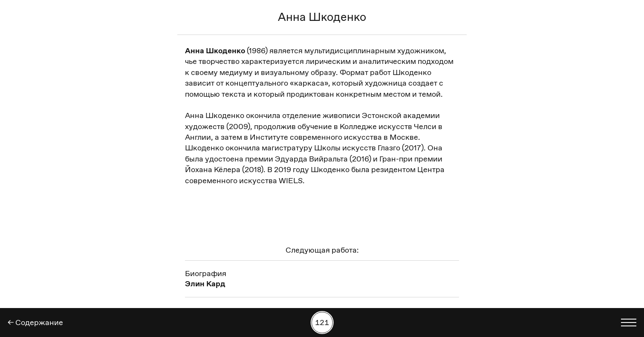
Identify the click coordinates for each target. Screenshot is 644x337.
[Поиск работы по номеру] (322, 323)
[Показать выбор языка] (629, 323)
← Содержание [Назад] (35, 323)
